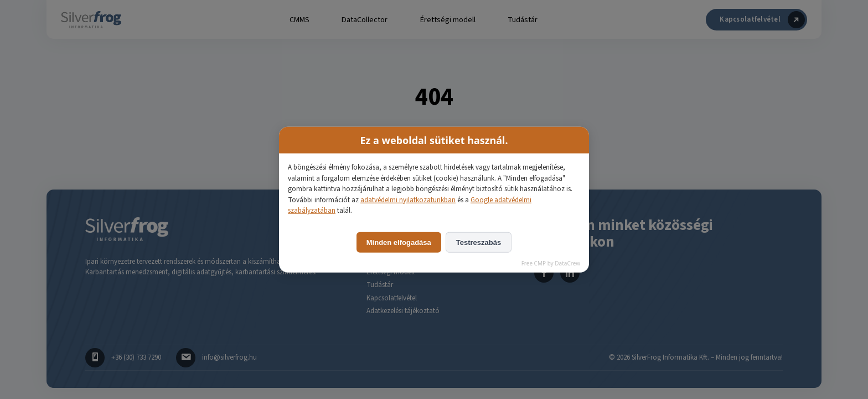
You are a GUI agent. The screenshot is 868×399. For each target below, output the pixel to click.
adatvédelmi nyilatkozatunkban (408, 199)
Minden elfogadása (399, 242)
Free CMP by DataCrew (551, 263)
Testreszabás (479, 242)
